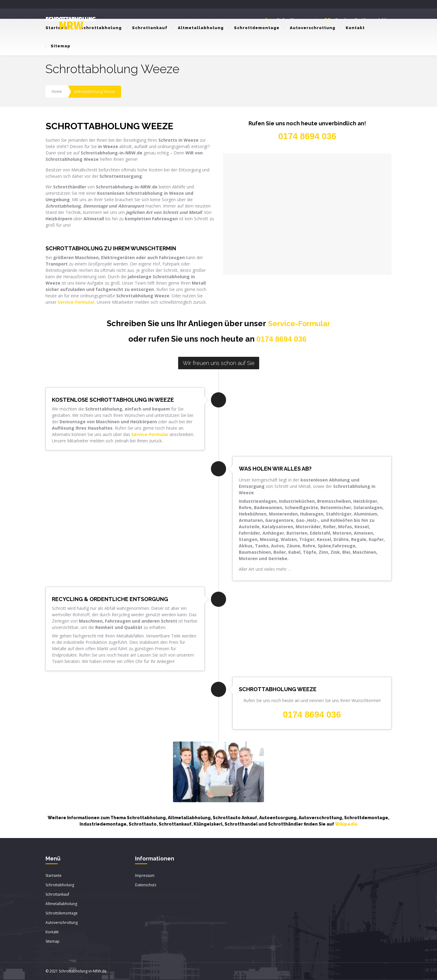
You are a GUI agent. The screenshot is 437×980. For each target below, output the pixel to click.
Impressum (145, 876)
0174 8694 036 (282, 339)
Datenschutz (146, 885)
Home (57, 91)
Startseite (54, 876)
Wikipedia (346, 824)
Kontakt (353, 28)
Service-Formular (299, 323)
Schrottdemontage (254, 28)
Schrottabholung (98, 28)
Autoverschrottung (310, 28)
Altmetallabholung (198, 28)
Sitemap (58, 46)
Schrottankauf (147, 28)
